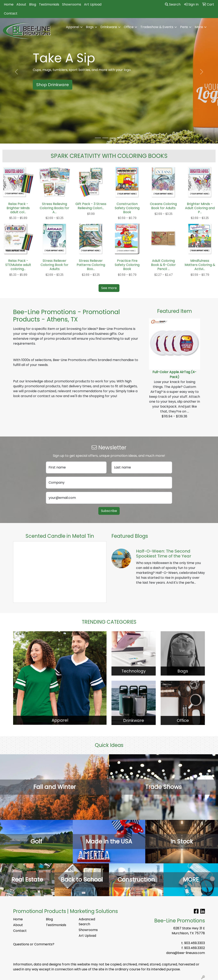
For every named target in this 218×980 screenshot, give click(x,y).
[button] (16, 72)
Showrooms (72, 4)
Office (129, 27)
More (199, 27)
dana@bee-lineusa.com (186, 953)
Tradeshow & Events (157, 27)
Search (173, 4)
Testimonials (49, 4)
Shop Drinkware (53, 85)
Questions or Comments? (34, 944)
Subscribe (109, 511)
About (21, 4)
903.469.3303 (195, 943)
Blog (33, 4)
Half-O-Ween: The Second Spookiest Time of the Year (164, 554)
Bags (90, 27)
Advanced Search (87, 922)
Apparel (73, 27)
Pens (184, 27)
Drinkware (109, 27)
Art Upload (93, 4)
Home (9, 4)
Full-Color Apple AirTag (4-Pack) (174, 374)
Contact (11, 13)
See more (109, 288)
